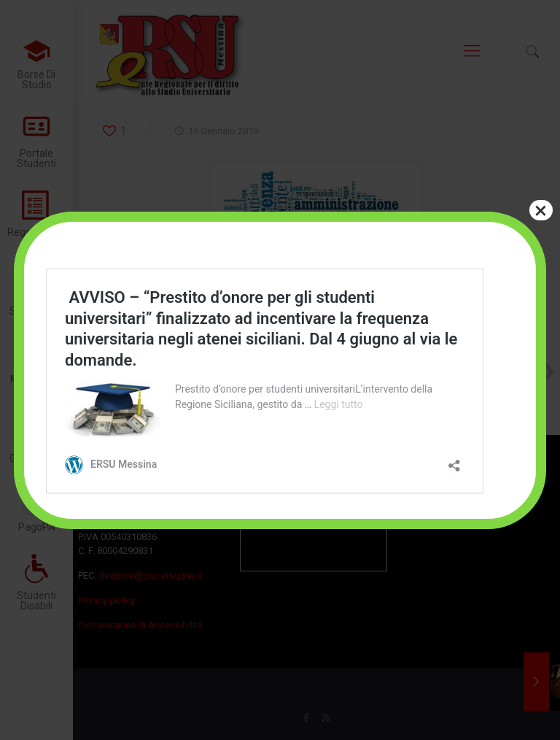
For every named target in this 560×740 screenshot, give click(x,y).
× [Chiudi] (541, 210)
